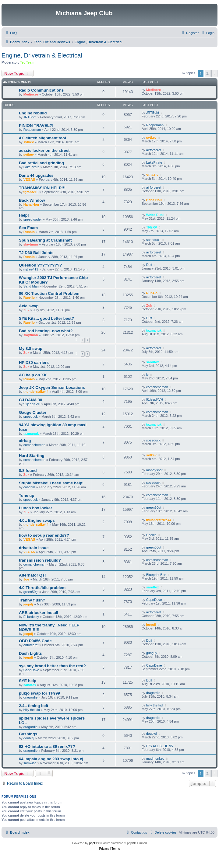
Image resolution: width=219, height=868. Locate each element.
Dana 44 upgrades (36, 175)
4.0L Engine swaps (37, 520)
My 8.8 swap (31, 349)
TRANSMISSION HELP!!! (42, 188)
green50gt (154, 507)
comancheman (157, 387)
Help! (24, 215)
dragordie (30, 697)
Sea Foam (28, 228)
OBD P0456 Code (35, 641)
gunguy (152, 653)
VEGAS (29, 180)
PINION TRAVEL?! (36, 125)
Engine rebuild (33, 113)
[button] (214, 73)
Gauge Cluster (33, 412)
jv (147, 375)
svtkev (29, 142)
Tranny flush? (32, 600)
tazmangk (154, 330)
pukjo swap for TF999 (39, 693)
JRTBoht (30, 117)
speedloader (33, 219)
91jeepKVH (32, 404)
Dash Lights (30, 653)
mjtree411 (31, 269)
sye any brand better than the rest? (52, 666)
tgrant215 (31, 192)
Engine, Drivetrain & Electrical (42, 55)
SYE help (28, 681)
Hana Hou (31, 204)
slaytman (31, 244)
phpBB (94, 843)
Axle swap (29, 306)
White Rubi (155, 215)
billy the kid (32, 710)
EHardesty (31, 617)
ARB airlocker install (39, 613)
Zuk (26, 310)
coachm (29, 487)
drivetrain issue (34, 548)
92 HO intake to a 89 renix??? (47, 746)
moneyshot (154, 470)
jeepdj (28, 604)
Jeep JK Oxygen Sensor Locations (52, 387)
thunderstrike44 (36, 392)
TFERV (152, 227)
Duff (149, 265)
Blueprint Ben (156, 575)
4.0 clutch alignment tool (42, 138)
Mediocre (31, 94)
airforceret (154, 150)
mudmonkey (155, 758)
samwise (30, 763)
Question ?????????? (40, 265)
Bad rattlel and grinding (41, 163)
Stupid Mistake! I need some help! (51, 483)
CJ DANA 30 (30, 400)
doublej (29, 738)
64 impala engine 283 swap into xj (51, 759)
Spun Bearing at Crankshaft (45, 240)
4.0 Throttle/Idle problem (42, 588)
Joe (26, 579)
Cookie (151, 535)
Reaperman (32, 130)
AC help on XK (33, 375)
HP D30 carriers (34, 363)
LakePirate (32, 167)
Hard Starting (32, 456)
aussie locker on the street (44, 150)
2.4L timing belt (34, 706)
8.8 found (28, 471)
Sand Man (31, 286)
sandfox (153, 362)
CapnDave (154, 600)
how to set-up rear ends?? (44, 535)
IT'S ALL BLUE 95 (160, 746)
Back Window (32, 200)
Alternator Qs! (32, 575)
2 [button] (208, 73)
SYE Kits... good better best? (46, 318)
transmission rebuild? (40, 560)
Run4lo (29, 232)
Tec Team (27, 62)
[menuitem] (11, 33)
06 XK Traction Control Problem (49, 293)
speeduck (153, 240)
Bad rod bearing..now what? (46, 331)
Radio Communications (41, 90)
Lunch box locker (35, 508)
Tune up (26, 495)
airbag (25, 441)
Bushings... (30, 734)
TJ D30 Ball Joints (36, 253)
